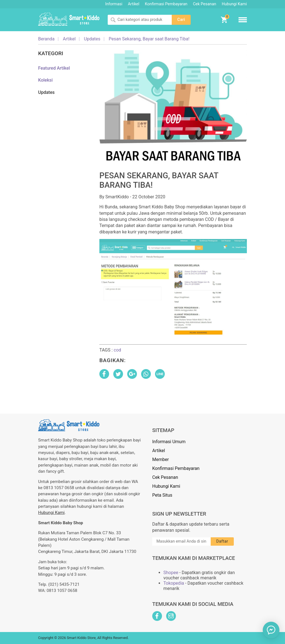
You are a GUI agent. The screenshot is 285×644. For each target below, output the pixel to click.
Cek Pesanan (204, 4)
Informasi (114, 4)
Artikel (133, 4)
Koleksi (45, 80)
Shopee (171, 573)
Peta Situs (162, 495)
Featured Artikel (54, 68)
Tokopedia (174, 583)
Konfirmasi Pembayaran (166, 4)
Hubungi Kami (234, 4)
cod (118, 350)
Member (160, 459)
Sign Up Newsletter (179, 514)
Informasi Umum (169, 442)
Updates (46, 92)
